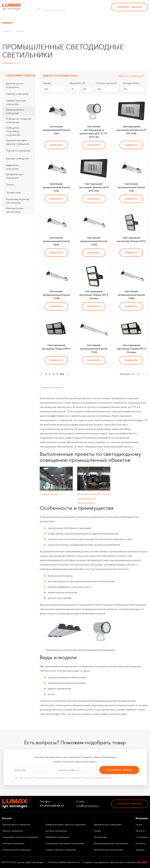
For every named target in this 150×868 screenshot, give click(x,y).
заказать (56, 145)
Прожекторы (13, 192)
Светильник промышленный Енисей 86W (56, 241)
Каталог (7, 18)
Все (62, 374)
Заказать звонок (129, 7)
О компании (83, 18)
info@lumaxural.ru (55, 9)
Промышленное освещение (15, 111)
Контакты (100, 18)
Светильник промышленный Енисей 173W (94, 349)
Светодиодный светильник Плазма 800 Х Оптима (131, 349)
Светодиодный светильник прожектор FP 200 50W (131, 130)
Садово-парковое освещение (16, 102)
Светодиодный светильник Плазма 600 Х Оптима (94, 295)
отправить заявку (119, 770)
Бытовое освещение (17, 158)
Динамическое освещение (14, 176)
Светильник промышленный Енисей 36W (56, 130)
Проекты (67, 18)
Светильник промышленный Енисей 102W (94, 241)
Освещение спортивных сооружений (13, 131)
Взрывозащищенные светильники (18, 201)
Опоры (10, 184)
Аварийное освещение (12, 167)
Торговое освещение (18, 151)
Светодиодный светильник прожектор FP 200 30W (94, 187)
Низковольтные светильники (15, 210)
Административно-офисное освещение (18, 142)
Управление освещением (31, 18)
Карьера (114, 18)
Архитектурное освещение (15, 85)
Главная (6, 31)
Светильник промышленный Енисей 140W (131, 295)
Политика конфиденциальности (64, 862)
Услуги (55, 18)
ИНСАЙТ (142, 862)
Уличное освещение (17, 94)
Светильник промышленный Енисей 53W (56, 187)
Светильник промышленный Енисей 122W (56, 295)
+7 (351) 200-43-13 (89, 9)
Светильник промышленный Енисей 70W (131, 187)
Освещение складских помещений (19, 120)
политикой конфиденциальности (97, 778)
